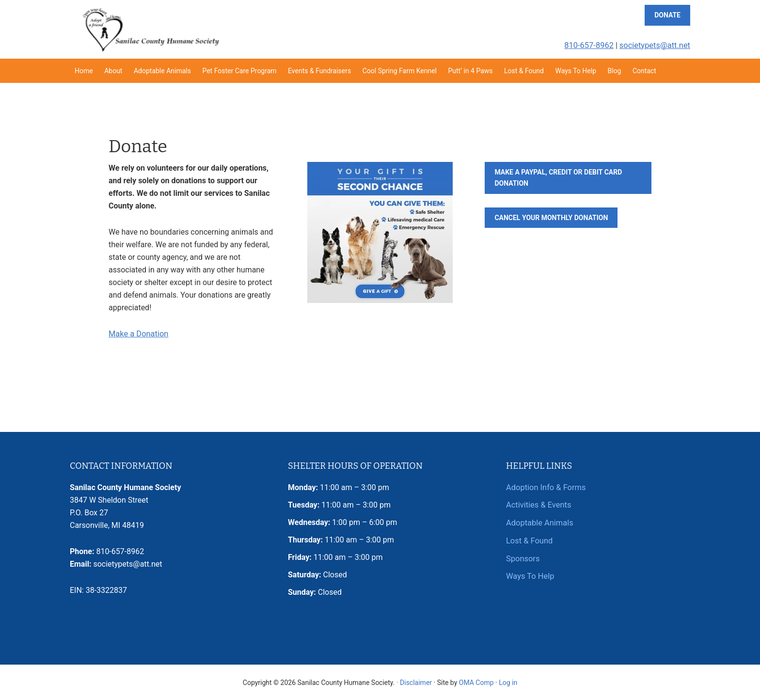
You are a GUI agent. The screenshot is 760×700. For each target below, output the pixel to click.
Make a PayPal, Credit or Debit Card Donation (558, 178)
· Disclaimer (414, 682)
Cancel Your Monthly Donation (551, 218)
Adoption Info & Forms (545, 487)
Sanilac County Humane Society (150, 29)
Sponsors (522, 557)
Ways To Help (530, 574)
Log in (508, 682)
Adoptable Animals (539, 522)
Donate (667, 15)
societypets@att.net (656, 45)
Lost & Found (529, 539)
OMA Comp (476, 682)
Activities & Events (538, 504)
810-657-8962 (592, 45)
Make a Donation (138, 334)
